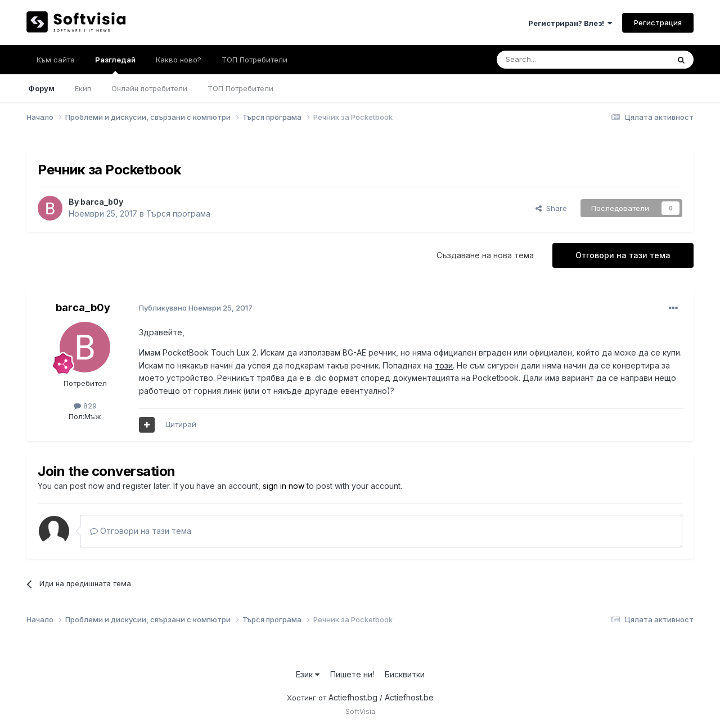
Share (551, 208)
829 (85, 406)
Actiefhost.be (409, 697)
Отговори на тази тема (623, 255)
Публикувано (196, 308)
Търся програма (178, 214)
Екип (83, 88)
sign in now (283, 486)
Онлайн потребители (149, 88)
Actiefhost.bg (353, 697)
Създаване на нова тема (485, 255)
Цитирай (181, 424)
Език (308, 674)
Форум (41, 88)
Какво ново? (179, 60)
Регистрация (658, 23)
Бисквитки (405, 674)
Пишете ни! (352, 674)
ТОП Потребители (240, 88)
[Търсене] (553, 60)
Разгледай (115, 65)
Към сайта (56, 60)
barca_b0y (102, 202)
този (444, 365)
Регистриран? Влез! (570, 23)
